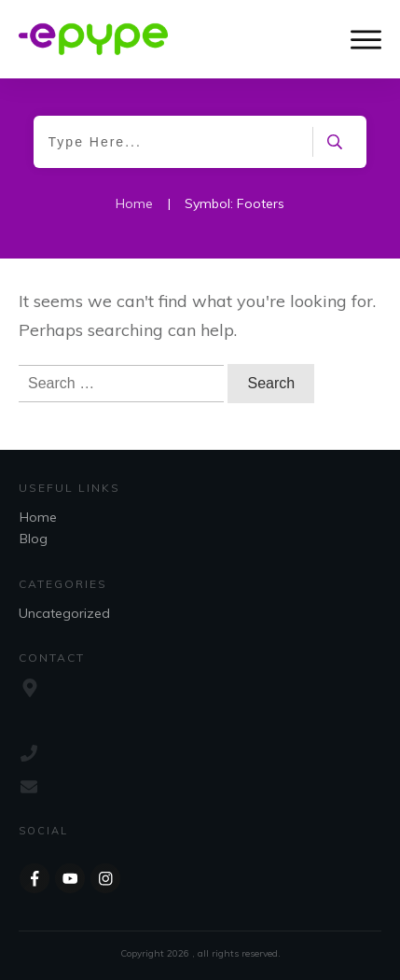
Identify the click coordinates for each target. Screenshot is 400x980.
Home (38, 517)
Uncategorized (64, 613)
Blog (34, 539)
